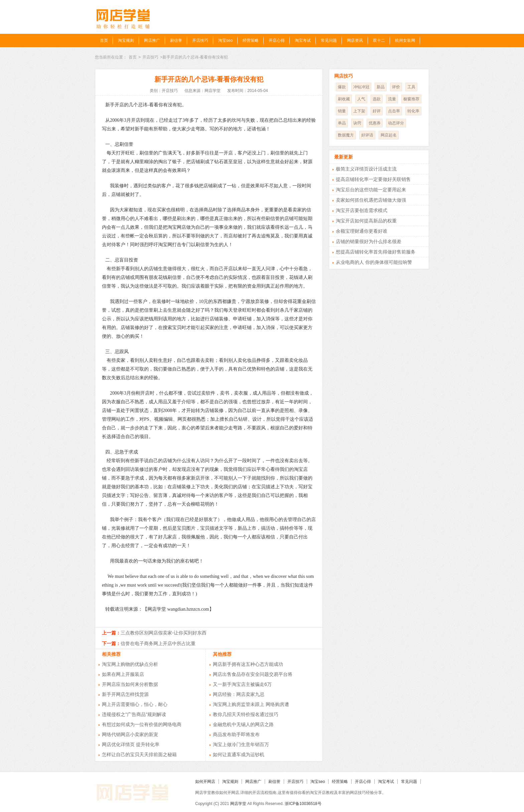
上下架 (359, 111)
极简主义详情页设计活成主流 (366, 169)
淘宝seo (225, 40)
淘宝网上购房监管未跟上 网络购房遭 (251, 704)
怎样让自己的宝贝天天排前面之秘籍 (139, 754)
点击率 (394, 111)
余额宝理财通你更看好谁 (362, 231)
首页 (104, 40)
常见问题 (329, 40)
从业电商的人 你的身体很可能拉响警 (374, 262)
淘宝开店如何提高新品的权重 (366, 221)
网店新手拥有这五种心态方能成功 (248, 664)
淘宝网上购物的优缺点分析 (130, 664)
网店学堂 (238, 804)
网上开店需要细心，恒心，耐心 (135, 704)
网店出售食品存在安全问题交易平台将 (253, 674)
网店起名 (389, 135)
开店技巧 (200, 40)
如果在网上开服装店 (123, 674)
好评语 (367, 135)
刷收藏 (344, 99)
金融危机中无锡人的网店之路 (243, 724)
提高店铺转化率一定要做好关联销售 (373, 179)
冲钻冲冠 (361, 87)
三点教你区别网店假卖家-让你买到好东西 (164, 633)
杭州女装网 (405, 40)
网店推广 (152, 40)
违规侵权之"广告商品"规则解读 (134, 714)
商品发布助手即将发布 (236, 734)
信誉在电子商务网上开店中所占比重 (158, 643)
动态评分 (396, 123)
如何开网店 (205, 782)
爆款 (342, 87)
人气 (361, 99)
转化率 (413, 111)
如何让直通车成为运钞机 (239, 754)
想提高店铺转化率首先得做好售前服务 (376, 252)
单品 (342, 123)
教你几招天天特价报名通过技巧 (246, 714)
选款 (377, 99)
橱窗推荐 (411, 99)
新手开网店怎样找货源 (125, 694)
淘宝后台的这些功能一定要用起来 (371, 190)
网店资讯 (355, 40)
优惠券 (375, 123)
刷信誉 (176, 40)
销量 (342, 111)
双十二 (379, 40)
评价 (396, 87)
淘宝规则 (126, 40)
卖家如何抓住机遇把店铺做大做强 (371, 200)
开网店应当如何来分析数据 (130, 684)
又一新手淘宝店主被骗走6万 (242, 684)
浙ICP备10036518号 (303, 804)
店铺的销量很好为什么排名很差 (369, 241)
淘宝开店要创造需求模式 (362, 210)
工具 (411, 87)
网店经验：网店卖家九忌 (239, 694)
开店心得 (277, 40)
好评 (377, 111)
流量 (392, 99)
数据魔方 (346, 135)
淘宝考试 (303, 40)
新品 (381, 87)
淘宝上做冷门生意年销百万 (241, 744)
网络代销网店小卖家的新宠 (130, 734)
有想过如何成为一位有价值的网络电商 (142, 724)
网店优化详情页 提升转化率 (131, 744)
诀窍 (357, 123)
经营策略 (251, 40)
